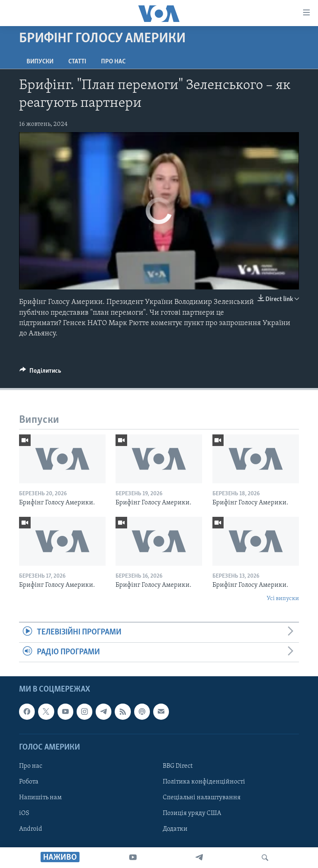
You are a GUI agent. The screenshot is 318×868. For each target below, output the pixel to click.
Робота (29, 782)
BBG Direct (178, 766)
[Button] (40, 373)
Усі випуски (283, 599)
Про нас (113, 62)
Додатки (175, 829)
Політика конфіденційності (204, 782)
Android (31, 829)
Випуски (40, 62)
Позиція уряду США (192, 813)
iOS (24, 813)
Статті (77, 62)
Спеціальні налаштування (202, 798)
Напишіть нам (40, 798)
